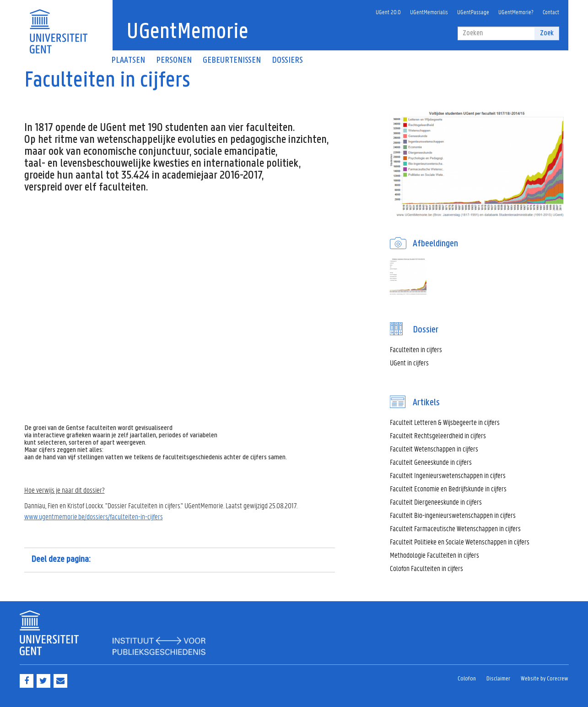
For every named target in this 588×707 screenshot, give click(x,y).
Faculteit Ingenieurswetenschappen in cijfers (448, 475)
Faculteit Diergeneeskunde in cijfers (436, 502)
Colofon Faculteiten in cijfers (426, 568)
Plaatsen (128, 60)
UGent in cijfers (409, 362)
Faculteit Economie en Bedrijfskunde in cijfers (448, 488)
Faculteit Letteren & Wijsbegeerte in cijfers (445, 422)
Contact (551, 12)
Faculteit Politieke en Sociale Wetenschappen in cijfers (460, 541)
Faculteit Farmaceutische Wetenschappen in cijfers (455, 528)
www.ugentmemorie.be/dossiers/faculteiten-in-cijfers (94, 516)
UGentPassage (473, 12)
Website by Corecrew (545, 679)
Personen (174, 60)
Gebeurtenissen (232, 60)
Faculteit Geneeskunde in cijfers (431, 462)
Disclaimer (498, 679)
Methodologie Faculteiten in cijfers (434, 555)
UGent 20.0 (388, 12)
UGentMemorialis (429, 12)
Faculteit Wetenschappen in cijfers (434, 449)
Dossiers (287, 60)
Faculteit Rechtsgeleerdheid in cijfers (438, 435)
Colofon (467, 679)
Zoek (547, 33)
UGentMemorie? (516, 12)
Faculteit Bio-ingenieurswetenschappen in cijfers (453, 515)
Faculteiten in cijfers (416, 349)
